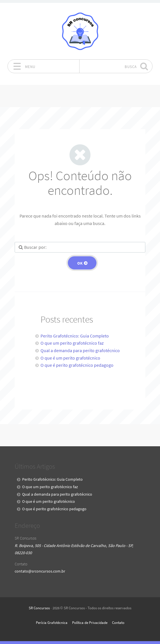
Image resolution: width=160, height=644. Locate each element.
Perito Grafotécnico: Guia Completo (75, 336)
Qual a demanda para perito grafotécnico (80, 350)
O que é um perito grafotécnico (70, 358)
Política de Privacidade (90, 623)
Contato (118, 623)
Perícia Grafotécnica (52, 623)
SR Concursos (39, 608)
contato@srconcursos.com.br (40, 571)
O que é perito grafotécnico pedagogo (77, 365)
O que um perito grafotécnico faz (72, 343)
